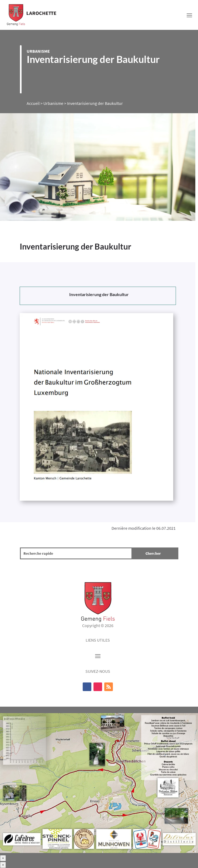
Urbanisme (38, 51)
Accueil (33, 103)
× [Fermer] (3, 858)
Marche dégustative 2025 (22, 710)
